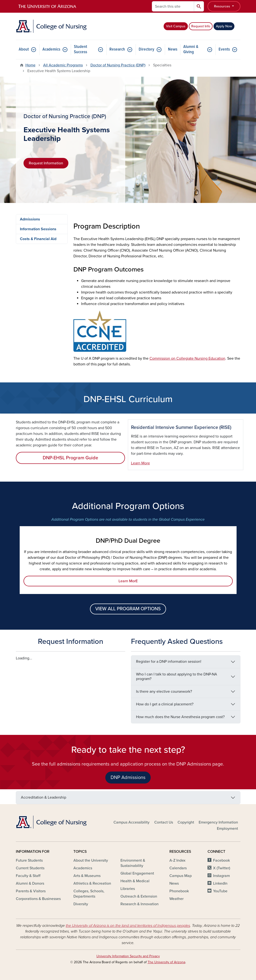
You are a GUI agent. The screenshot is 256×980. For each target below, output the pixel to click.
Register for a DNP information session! (169, 662)
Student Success (80, 49)
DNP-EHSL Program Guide (70, 458)
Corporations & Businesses (38, 899)
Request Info (201, 26)
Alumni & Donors (30, 883)
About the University (91, 860)
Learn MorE (128, 581)
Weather (176, 899)
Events (224, 49)
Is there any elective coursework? (164, 692)
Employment (227, 829)
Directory (146, 49)
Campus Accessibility (131, 822)
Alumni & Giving (191, 49)
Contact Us (164, 822)
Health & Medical (135, 881)
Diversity (81, 904)
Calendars (178, 868)
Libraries (128, 889)
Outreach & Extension (139, 896)
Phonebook (179, 891)
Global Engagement (137, 873)
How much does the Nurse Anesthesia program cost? (180, 717)
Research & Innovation (140, 904)
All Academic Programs (63, 65)
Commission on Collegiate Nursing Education (187, 358)
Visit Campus (176, 26)
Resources (223, 6)
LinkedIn (220, 883)
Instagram (221, 876)
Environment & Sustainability (133, 863)
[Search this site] (173, 6)
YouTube (220, 891)
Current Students (30, 868)
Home (30, 65)
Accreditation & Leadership (44, 797)
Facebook (221, 860)
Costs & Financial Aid (38, 239)
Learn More (140, 463)
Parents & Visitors (31, 891)
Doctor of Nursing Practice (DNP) (118, 65)
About (24, 49)
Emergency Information (218, 822)
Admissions (30, 219)
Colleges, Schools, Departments (89, 894)
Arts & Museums (87, 876)
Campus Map (181, 876)
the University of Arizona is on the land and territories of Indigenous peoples (128, 926)
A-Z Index (177, 860)
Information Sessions (38, 229)
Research (117, 49)
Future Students (29, 860)
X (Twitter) (222, 868)
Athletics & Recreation (92, 883)
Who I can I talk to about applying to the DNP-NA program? (177, 677)
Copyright (186, 822)
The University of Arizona (166, 962)
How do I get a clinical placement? (165, 704)
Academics (51, 49)
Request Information (46, 163)
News (173, 49)
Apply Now (224, 26)
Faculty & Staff (28, 876)
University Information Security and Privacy (128, 956)
